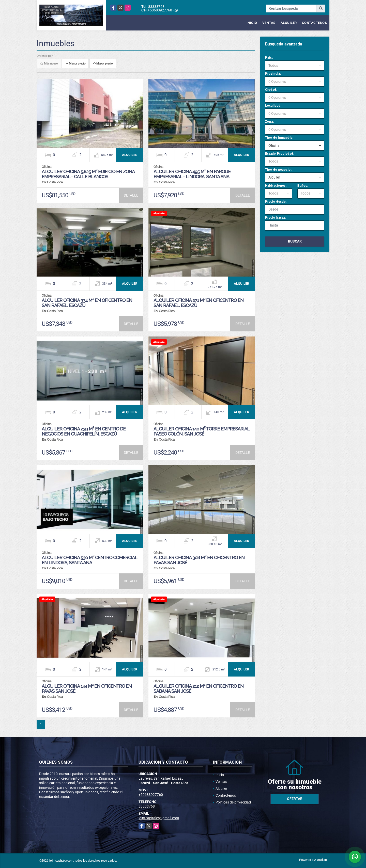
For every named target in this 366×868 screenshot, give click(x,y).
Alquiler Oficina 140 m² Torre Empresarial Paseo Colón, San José (201, 431)
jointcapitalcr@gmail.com (159, 818)
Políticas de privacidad (233, 802)
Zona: (270, 122)
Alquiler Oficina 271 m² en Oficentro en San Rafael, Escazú (199, 303)
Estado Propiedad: (280, 154)
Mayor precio (103, 64)
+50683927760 (160, 10)
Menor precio (75, 64)
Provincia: (273, 74)
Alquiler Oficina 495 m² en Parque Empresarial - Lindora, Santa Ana (192, 174)
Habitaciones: (276, 186)
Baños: (303, 186)
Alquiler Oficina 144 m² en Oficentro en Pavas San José (87, 689)
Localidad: (273, 106)
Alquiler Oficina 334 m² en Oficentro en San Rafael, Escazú (87, 303)
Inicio (252, 23)
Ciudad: (271, 90)
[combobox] (295, 66)
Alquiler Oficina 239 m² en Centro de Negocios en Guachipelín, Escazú (84, 431)
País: (269, 58)
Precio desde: (276, 202)
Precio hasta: (276, 218)
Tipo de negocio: (278, 170)
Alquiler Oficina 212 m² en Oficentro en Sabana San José (199, 689)
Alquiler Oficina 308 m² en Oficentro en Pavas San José (199, 560)
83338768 (156, 7)
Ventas (269, 23)
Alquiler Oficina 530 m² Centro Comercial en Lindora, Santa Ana (89, 560)
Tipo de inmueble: (279, 138)
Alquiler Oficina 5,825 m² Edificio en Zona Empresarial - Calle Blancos (88, 174)
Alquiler (289, 23)
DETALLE (131, 195)
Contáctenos (315, 23)
